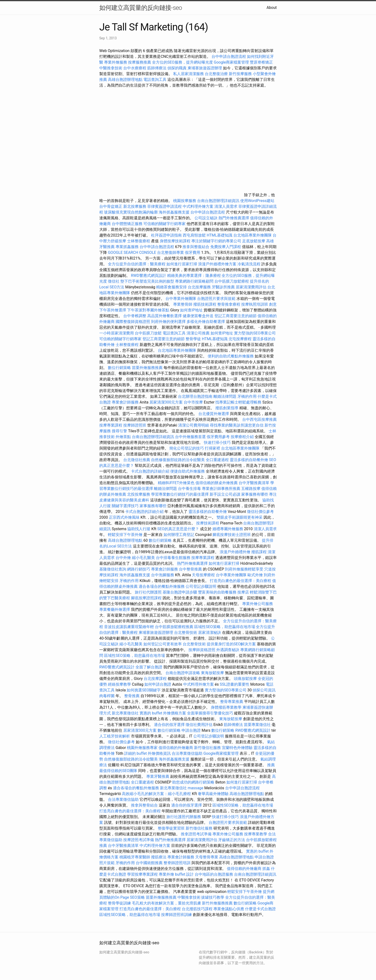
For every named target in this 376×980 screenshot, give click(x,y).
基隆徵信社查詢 (113, 569)
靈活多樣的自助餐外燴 (249, 460)
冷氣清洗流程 (249, 264)
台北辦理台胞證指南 (195, 396)
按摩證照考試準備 (139, 840)
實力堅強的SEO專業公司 (255, 333)
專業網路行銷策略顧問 (194, 281)
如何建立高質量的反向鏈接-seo (141, 8)
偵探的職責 (177, 68)
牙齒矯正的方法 (232, 840)
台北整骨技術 (186, 633)
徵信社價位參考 (260, 512)
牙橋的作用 (247, 396)
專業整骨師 (183, 304)
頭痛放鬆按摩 (246, 679)
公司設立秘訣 (206, 218)
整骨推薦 (132, 696)
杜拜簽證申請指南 (166, 235)
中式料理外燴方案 (199, 206)
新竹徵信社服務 (207, 748)
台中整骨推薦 (191, 569)
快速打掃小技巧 (217, 442)
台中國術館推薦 (150, 863)
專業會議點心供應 (229, 909)
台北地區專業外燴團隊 (253, 235)
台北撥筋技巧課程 (198, 909)
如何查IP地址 (191, 310)
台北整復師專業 (170, 252)
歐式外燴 (255, 575)
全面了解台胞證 (149, 667)
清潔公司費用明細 (194, 425)
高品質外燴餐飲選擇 (165, 316)
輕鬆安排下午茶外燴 (125, 535)
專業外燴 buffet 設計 (176, 874)
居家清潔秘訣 (210, 633)
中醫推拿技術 (111, 68)
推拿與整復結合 (196, 247)
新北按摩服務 (135, 206)
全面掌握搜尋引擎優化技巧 (210, 713)
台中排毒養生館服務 (174, 558)
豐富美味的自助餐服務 (217, 592)
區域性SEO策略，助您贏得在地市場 (225, 627)
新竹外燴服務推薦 (218, 903)
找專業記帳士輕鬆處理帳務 (238, 402)
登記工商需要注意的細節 (235, 316)
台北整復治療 (216, 74)
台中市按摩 (193, 402)
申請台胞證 (191, 730)
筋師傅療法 (157, 68)
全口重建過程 (217, 460)
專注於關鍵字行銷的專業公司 (216, 241)
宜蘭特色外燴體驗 (237, 748)
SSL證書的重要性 (235, 684)
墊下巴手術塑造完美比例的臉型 (147, 281)
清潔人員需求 (226, 206)
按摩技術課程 (208, 523)
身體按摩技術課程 (176, 241)
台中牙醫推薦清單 (254, 483)
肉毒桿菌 (107, 696)
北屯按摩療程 (241, 339)
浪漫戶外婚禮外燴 (235, 552)
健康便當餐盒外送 (198, 316)
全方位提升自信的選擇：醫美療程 (137, 264)
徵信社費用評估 (199, 725)
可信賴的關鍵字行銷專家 (164, 224)
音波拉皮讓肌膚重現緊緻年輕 (129, 627)
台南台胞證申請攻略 (183, 673)
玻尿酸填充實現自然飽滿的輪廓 (131, 212)
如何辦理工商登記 (179, 535)
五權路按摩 (251, 489)
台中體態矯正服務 (128, 224)
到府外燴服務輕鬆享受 (244, 569)
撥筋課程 (259, 552)
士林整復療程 (139, 241)
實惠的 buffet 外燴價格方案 (163, 713)
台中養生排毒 (190, 489)
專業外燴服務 (116, 62)
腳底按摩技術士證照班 (232, 535)
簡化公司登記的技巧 (187, 448)
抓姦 (266, 869)
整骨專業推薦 (232, 702)
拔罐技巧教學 (213, 897)
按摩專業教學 (256, 834)
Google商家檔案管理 (231, 62)
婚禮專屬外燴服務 (228, 529)
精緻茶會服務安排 (171, 287)
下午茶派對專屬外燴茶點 (148, 310)
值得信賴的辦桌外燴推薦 (217, 483)
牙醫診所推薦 (223, 287)
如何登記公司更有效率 (163, 644)
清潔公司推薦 (198, 333)
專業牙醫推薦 (158, 776)
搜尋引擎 (119, 431)
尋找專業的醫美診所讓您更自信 (237, 425)
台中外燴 (123, 558)
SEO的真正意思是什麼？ (178, 529)
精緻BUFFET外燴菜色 (177, 483)
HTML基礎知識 (220, 235)
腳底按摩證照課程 (147, 598)
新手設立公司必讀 (225, 494)
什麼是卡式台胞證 (260, 909)
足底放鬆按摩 (254, 241)
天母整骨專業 (207, 857)
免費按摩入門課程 (226, 247)
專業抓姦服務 (127, 247)
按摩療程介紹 (243, 437)
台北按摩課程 (156, 679)
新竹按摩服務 (240, 74)
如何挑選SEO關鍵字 (144, 690)
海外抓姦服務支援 (174, 212)
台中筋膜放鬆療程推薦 (175, 627)
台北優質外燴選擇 (214, 414)
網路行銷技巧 (139, 569)
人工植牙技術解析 (115, 736)
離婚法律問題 (225, 396)
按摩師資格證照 (202, 650)
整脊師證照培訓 (177, 863)
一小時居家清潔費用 (117, 333)
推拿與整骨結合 (144, 805)
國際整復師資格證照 (133, 322)
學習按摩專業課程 (143, 874)
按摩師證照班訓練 (177, 915)
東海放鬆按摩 (213, 673)
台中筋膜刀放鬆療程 (232, 281)
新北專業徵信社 (125, 713)
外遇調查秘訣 (228, 650)
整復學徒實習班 (172, 828)
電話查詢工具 (155, 80)
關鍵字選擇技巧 (125, 506)
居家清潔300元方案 (166, 402)
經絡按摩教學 (119, 684)
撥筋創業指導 (227, 408)
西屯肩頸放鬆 (195, 235)
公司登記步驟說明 (201, 586)
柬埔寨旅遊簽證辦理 (205, 68)
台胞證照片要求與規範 (216, 299)
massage (196, 788)
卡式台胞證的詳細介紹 (150, 471)
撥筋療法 (159, 857)
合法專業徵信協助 (187, 753)
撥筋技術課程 (205, 304)
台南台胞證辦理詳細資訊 (218, 201)
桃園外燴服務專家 (142, 748)
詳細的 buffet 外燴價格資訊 (147, 753)
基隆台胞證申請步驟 (180, 592)
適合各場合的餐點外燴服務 (162, 586)
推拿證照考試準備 (197, 834)
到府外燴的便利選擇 (169, 322)
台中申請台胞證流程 (229, 56)
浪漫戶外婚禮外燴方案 (218, 264)
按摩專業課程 (111, 425)
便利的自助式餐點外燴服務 (231, 356)
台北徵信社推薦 (137, 460)
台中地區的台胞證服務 (214, 874)
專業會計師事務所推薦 (221, 489)
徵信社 (114, 281)
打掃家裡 (212, 448)
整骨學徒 (193, 339)
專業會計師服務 (125, 402)
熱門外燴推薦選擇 (234, 218)
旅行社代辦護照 (148, 592)
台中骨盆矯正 (111, 206)
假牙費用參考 (218, 437)
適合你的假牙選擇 (169, 725)
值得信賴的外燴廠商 (176, 748)
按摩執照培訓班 (255, 304)
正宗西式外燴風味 (125, 517)
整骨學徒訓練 (120, 903)
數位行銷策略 (119, 368)
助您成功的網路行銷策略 (193, 782)
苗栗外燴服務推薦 (147, 368)
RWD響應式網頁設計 (149, 276)
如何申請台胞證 (158, 684)
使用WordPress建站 (257, 201)
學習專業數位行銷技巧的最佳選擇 (180, 494)
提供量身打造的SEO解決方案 (231, 644)
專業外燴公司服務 (258, 604)
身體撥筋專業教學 (227, 707)
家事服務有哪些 (255, 494)
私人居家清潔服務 (188, 74)
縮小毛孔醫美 (143, 558)
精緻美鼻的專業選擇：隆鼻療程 (194, 276)
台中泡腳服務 (163, 575)
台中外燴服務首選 (190, 437)
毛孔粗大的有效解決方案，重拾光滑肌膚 (166, 903)
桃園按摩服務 (185, 201)
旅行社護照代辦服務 (184, 817)
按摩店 (243, 592)
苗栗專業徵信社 (257, 725)
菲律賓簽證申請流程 (164, 206)
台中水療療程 (135, 68)
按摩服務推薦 (140, 62)
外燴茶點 (123, 437)
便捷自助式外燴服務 (188, 471)
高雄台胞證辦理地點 (125, 80)
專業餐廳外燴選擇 (115, 609)
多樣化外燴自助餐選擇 (206, 322)
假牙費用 (193, 252)
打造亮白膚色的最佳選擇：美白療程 (241, 581)
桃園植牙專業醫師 (135, 857)
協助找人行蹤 (139, 529)
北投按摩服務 (139, 494)
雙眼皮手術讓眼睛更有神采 (240, 517)
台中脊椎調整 (135, 316)
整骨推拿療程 (229, 304)
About (272, 8)
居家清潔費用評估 (251, 287)
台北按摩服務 (199, 287)
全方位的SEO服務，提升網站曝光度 (182, 62)
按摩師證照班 (135, 425)
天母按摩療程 (203, 575)
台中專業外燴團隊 (181, 299)
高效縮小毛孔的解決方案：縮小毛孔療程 (156, 794)
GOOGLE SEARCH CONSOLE (132, 252)
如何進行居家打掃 (182, 264)
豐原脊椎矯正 (261, 62)
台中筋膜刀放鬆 (148, 333)
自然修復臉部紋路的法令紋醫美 (178, 460)
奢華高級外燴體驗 (213, 794)
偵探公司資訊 (264, 690)
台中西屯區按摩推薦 (259, 419)
